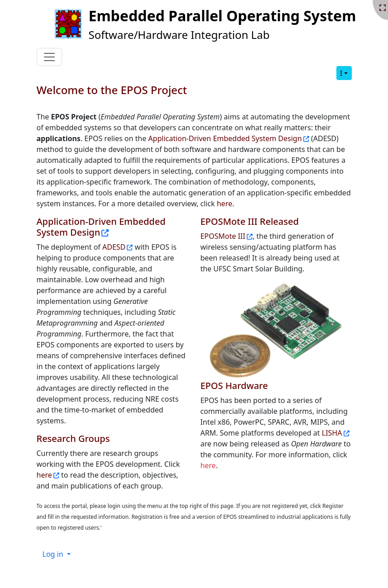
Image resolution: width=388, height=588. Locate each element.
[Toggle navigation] (49, 57)
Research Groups (73, 439)
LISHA (332, 433)
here (225, 204)
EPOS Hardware (234, 386)
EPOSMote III (223, 236)
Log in (54, 554)
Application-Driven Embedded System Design (225, 138)
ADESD (114, 247)
